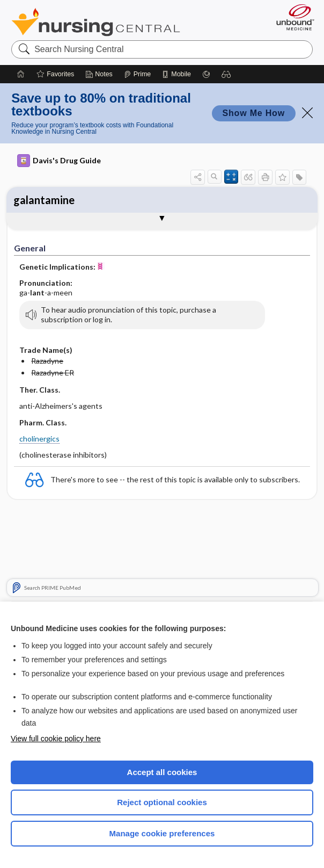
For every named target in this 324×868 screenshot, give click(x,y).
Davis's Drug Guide (59, 161)
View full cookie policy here (56, 739)
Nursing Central (96, 22)
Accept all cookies (162, 772)
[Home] (21, 74)
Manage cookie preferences (162, 833)
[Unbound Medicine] (292, 17)
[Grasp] (206, 74)
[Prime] (137, 74)
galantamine (44, 200)
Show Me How (254, 113)
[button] (226, 74)
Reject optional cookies (162, 802)
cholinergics (39, 439)
